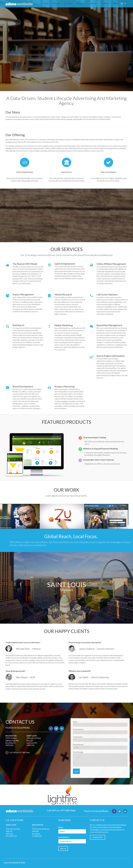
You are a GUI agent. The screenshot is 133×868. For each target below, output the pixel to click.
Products (81, 3)
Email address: (64, 837)
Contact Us (98, 837)
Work (93, 3)
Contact (105, 3)
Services (68, 3)
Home (45, 3)
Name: (61, 827)
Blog (116, 3)
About (56, 3)
